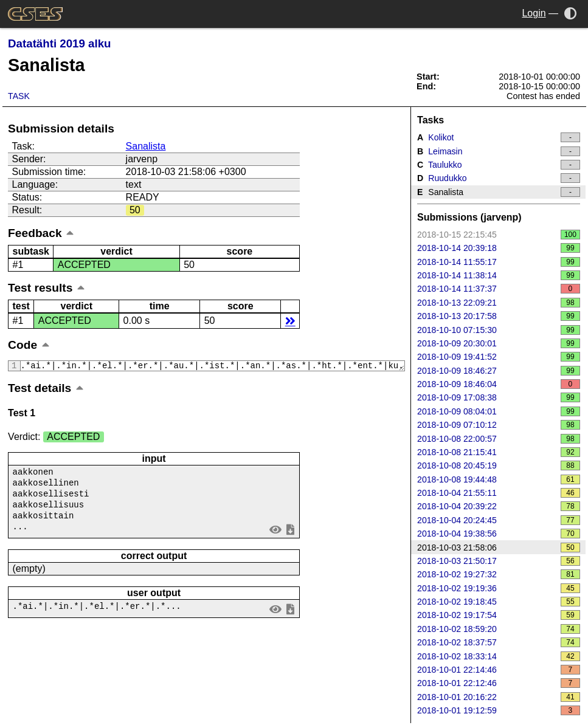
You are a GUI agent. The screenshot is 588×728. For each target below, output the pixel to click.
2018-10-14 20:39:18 (499, 248)
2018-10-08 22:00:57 (499, 439)
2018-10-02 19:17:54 (499, 615)
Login (534, 13)
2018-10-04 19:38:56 (499, 534)
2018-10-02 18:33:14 (499, 656)
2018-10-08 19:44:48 (499, 479)
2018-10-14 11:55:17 (499, 262)
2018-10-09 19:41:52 (499, 357)
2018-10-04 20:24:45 (499, 520)
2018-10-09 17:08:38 (499, 397)
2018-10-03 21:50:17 (499, 561)
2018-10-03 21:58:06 (499, 548)
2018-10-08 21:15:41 (499, 452)
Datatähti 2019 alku (59, 43)
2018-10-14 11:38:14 (499, 275)
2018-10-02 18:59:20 (499, 629)
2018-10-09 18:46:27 (499, 371)
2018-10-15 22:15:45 (499, 235)
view (276, 534)
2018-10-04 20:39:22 (499, 506)
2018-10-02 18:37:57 (499, 642)
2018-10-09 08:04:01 (499, 411)
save (291, 534)
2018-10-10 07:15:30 (499, 330)
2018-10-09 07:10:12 (499, 425)
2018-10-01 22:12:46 (499, 683)
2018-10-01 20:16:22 (499, 697)
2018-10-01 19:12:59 (499, 710)
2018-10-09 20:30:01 (499, 343)
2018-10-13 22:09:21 (499, 303)
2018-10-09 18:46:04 (499, 384)
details (290, 321)
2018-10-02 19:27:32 (499, 574)
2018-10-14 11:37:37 (499, 289)
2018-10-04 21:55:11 (499, 493)
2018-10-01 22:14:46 (499, 670)
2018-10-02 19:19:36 (499, 588)
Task (19, 96)
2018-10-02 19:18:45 (499, 602)
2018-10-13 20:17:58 (499, 316)
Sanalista (146, 146)
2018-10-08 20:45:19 (499, 465)
